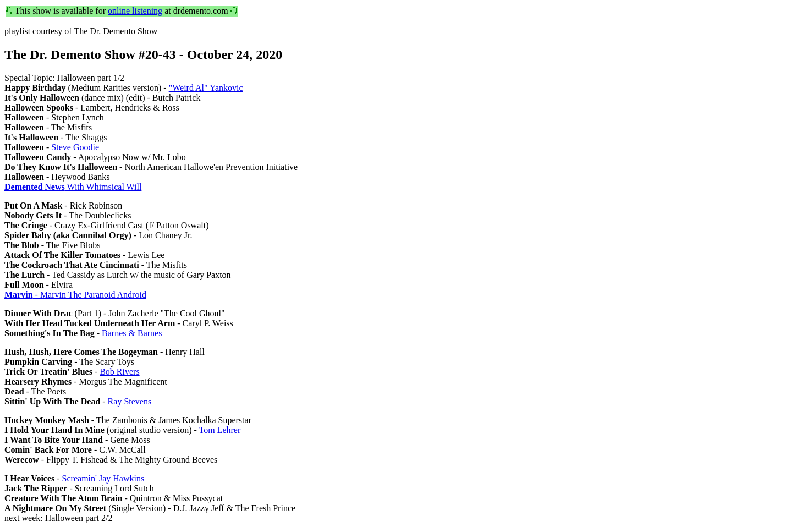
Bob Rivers (119, 372)
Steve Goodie (75, 147)
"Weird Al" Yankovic (206, 88)
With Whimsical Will (73, 187)
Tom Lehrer (220, 430)
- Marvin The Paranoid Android (75, 295)
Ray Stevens (130, 401)
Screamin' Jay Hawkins (103, 478)
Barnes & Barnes (132, 333)
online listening (135, 11)
